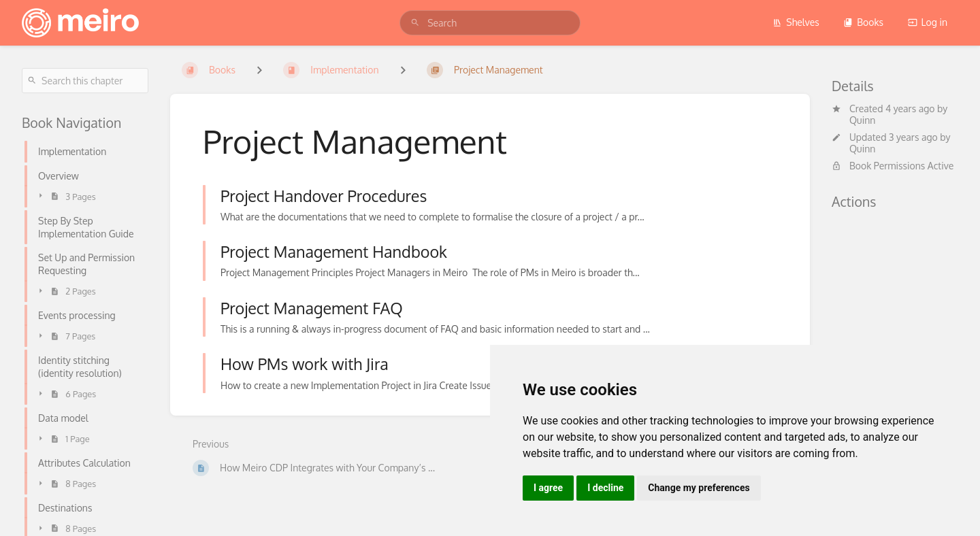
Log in (928, 22)
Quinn (862, 120)
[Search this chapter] (85, 81)
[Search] (415, 23)
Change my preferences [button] (699, 488)
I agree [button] (548, 488)
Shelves (796, 22)
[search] (490, 23)
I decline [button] (605, 488)
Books (863, 22)
